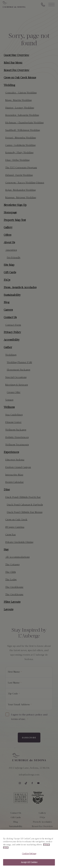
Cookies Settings (29, 855)
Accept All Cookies (29, 864)
